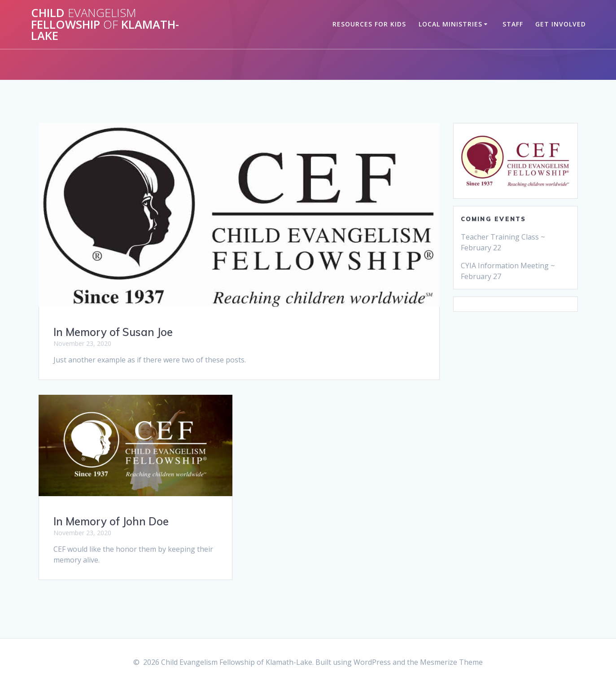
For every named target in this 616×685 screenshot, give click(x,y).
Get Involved (561, 24)
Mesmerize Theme (451, 662)
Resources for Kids (369, 24)
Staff (513, 24)
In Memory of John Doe (111, 521)
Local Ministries (450, 24)
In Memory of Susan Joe (113, 332)
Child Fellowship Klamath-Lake (105, 24)
